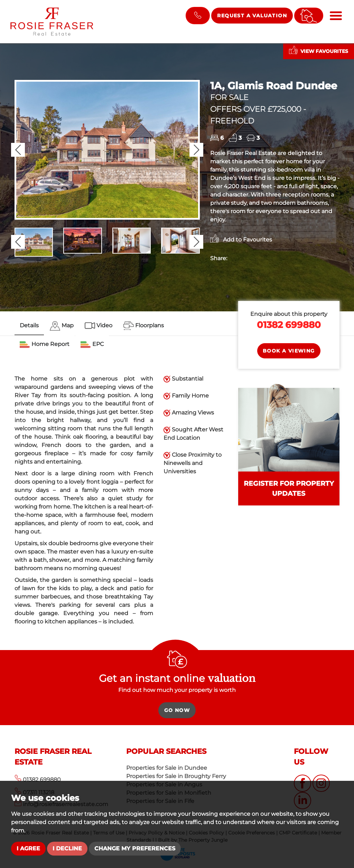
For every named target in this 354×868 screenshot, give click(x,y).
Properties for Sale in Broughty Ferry (176, 776)
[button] (18, 150)
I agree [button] (28, 848)
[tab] (62, 326)
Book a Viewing (289, 351)
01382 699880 (289, 325)
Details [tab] (29, 325)
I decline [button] (67, 848)
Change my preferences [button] (135, 848)
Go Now (177, 710)
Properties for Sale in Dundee (167, 768)
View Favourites (319, 50)
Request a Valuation (252, 16)
